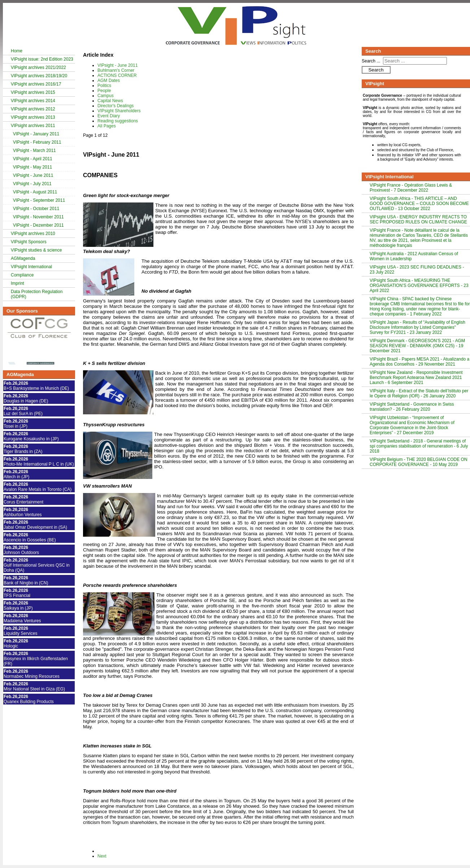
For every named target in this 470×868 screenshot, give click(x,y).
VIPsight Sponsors (29, 242)
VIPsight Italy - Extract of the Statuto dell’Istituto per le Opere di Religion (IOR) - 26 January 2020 (419, 393)
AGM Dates (109, 80)
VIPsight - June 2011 (33, 175)
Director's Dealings (116, 106)
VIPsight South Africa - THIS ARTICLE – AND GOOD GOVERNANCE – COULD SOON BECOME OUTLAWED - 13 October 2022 (419, 204)
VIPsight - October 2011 (36, 209)
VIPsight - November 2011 (38, 217)
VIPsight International (31, 267)
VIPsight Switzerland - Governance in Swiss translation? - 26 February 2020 (412, 407)
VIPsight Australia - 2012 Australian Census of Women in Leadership (414, 256)
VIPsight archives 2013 (33, 117)
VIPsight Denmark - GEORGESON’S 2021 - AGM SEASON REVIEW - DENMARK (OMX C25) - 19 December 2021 (417, 346)
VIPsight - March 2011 (34, 151)
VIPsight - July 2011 (32, 184)
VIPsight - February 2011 (37, 142)
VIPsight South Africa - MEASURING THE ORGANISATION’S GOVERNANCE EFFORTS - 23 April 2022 (419, 285)
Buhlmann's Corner (116, 70)
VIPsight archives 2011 (33, 126)
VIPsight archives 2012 (33, 109)
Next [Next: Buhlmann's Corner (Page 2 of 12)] (102, 856)
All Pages (107, 126)
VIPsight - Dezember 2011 (38, 225)
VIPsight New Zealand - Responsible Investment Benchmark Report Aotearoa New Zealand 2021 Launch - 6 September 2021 (416, 378)
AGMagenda (23, 258)
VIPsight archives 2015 (33, 92)
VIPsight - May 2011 (32, 167)
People (104, 91)
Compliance (22, 275)
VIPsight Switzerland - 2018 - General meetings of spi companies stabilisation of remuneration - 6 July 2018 (419, 446)
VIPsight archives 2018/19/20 (39, 76)
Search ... (371, 61)
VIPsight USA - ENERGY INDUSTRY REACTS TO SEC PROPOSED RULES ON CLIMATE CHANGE (418, 219)
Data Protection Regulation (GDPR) (37, 294)
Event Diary (109, 116)
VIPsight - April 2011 (33, 159)
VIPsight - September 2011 (39, 200)
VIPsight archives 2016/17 (36, 84)
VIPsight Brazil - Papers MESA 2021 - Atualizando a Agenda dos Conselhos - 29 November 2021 (419, 362)
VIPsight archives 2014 (33, 101)
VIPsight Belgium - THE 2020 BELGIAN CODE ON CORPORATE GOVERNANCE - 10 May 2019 (419, 462)
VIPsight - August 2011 (35, 192)
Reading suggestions (118, 121)
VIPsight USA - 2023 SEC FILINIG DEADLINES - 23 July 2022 (417, 270)
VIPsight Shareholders (119, 111)
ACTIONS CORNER (117, 75)
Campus (106, 96)
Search (376, 70)
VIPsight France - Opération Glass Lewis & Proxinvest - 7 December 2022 (411, 188)
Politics (104, 86)
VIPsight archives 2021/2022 (38, 67)
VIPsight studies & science (36, 250)
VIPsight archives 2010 (33, 234)
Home (17, 51)
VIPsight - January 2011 (36, 134)
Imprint (18, 283)
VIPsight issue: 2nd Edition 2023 (42, 59)
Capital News (110, 101)
